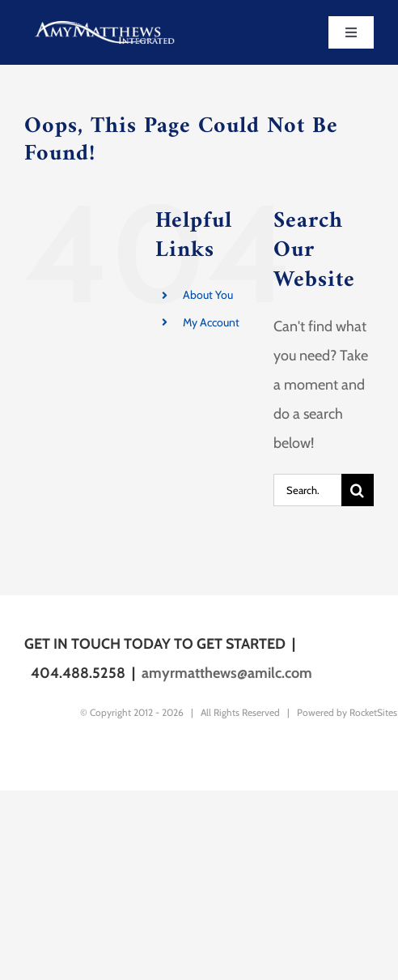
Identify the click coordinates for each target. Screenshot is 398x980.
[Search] (358, 490)
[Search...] (307, 490)
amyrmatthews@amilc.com (227, 673)
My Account (211, 322)
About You (208, 295)
